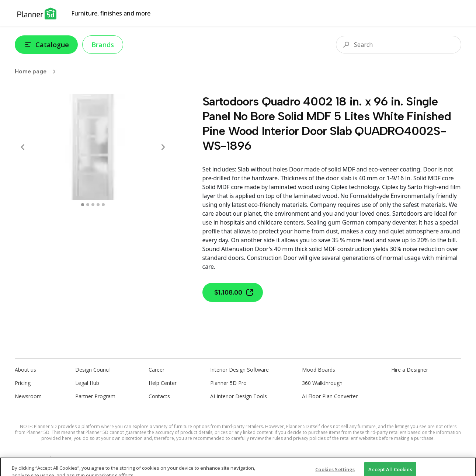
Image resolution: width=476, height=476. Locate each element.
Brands (103, 45)
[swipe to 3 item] (98, 205)
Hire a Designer (410, 370)
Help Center (163, 383)
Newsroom (28, 396)
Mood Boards (319, 370)
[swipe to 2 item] (93, 205)
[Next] (163, 147)
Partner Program (95, 396)
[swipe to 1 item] (88, 205)
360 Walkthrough (322, 383)
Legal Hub (87, 383)
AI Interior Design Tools (239, 396)
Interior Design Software (239, 370)
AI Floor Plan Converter (330, 396)
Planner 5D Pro (228, 383)
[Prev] (23, 147)
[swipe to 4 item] (103, 205)
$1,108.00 (234, 292)
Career (157, 370)
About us (25, 370)
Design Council (93, 370)
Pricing (23, 383)
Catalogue (46, 45)
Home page (38, 72)
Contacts (159, 396)
